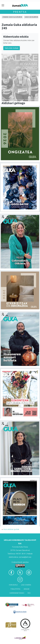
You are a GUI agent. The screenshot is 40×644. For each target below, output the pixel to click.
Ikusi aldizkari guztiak (11, 529)
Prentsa (20, 12)
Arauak (27, 589)
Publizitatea (15, 589)
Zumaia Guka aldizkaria (12, 17)
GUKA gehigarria (31, 17)
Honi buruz (13, 585)
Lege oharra (26, 585)
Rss (29, 593)
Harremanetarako (17, 593)
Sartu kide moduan (12, 48)
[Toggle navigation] (3, 5)
